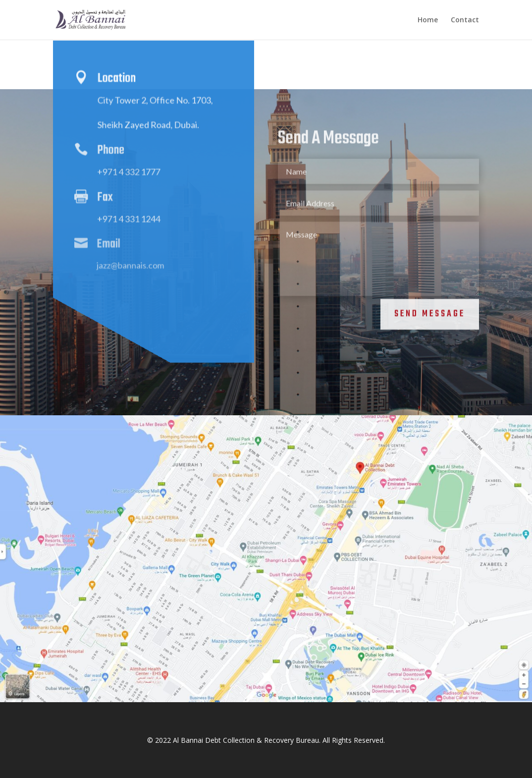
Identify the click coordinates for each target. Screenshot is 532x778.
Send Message (430, 309)
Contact (465, 20)
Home (428, 20)
